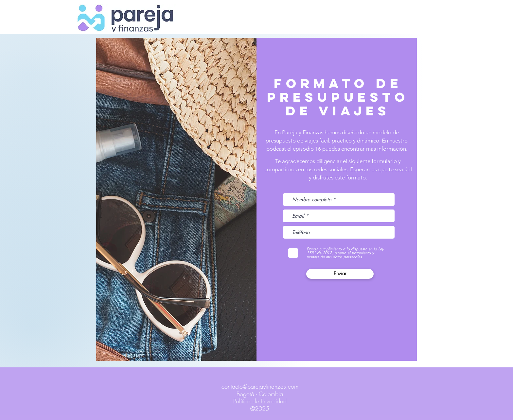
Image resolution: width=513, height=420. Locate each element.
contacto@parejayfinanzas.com (260, 386)
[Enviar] (340, 274)
